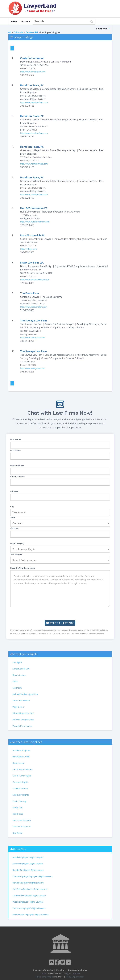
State (13, 517)
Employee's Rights (26, 654)
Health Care (18, 814)
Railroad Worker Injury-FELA (25, 694)
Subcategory (16, 554)
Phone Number (18, 476)
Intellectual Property (22, 820)
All (10, 32)
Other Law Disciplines (28, 742)
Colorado (19, 32)
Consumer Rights (20, 782)
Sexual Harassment (21, 701)
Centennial (32, 32)
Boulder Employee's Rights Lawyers (28, 870)
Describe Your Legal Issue (23, 568)
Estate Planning (19, 801)
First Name (16, 439)
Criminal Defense (20, 788)
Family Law (18, 808)
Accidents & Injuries (21, 750)
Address (14, 491)
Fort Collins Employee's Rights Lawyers (30, 889)
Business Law (19, 763)
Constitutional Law (21, 669)
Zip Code (14, 528)
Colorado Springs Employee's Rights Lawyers (33, 876)
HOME (14, 21)
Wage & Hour (19, 707)
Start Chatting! (60, 623)
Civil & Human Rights (22, 776)
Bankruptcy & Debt (21, 757)
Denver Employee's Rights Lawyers (28, 883)
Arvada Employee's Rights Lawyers (28, 857)
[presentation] (60, 614)
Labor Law (17, 688)
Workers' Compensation (23, 720)
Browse (26, 21)
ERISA (15, 681)
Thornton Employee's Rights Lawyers (29, 908)
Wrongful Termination (22, 726)
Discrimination (19, 675)
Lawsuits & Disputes (22, 827)
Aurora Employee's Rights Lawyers (28, 864)
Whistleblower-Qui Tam (23, 713)
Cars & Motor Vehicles (22, 769)
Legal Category (17, 543)
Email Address (17, 465)
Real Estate (18, 833)
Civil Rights (17, 662)
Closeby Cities (19, 849)
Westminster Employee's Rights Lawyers (31, 915)
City (12, 506)
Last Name (16, 450)
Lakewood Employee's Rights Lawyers (29, 895)
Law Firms (103, 29)
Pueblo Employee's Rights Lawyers (28, 902)
